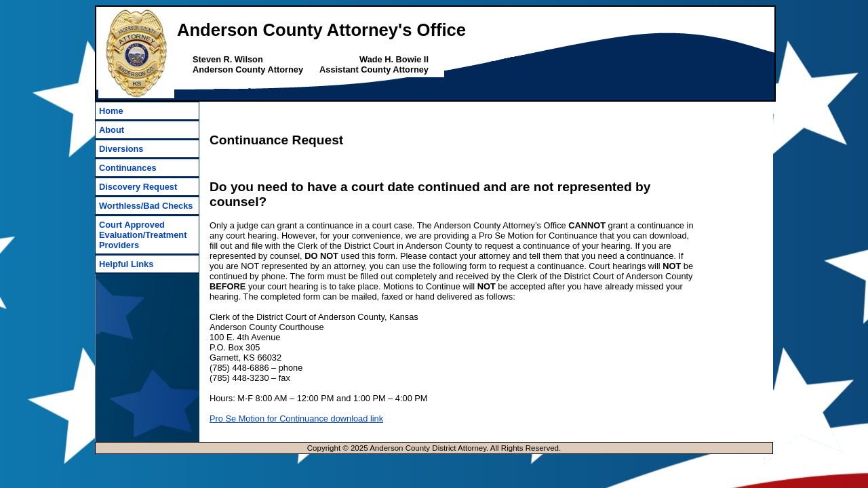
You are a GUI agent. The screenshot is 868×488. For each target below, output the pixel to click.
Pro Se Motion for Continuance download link (296, 419)
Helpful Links (126, 264)
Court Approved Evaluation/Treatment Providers (143, 235)
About (112, 130)
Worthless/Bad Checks (146, 206)
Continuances (128, 168)
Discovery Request (138, 187)
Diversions (121, 149)
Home (111, 111)
